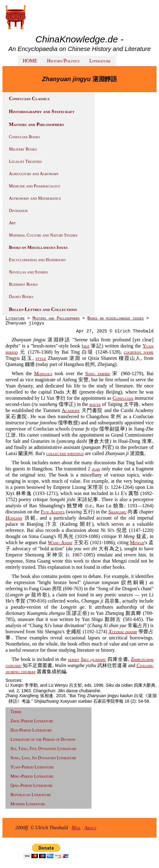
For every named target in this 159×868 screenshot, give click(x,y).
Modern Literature (28, 804)
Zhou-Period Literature (32, 721)
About (90, 828)
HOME (30, 61)
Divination (18, 211)
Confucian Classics (29, 98)
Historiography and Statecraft (42, 111)
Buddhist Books (23, 284)
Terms (16, 712)
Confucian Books (24, 137)
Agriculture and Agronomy (34, 174)
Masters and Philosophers (37, 124)
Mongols (43, 373)
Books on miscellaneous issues (115, 318)
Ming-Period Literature (32, 776)
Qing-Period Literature (31, 786)
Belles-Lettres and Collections (43, 309)
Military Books (23, 149)
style (41, 358)
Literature (100, 61)
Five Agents (53, 512)
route (95, 404)
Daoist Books (21, 297)
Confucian (123, 398)
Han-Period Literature (31, 730)
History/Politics (63, 61)
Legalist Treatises (25, 161)
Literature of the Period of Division (43, 739)
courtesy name (139, 352)
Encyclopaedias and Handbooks (37, 260)
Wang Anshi (60, 542)
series (74, 659)
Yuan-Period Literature (32, 767)
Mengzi (137, 542)
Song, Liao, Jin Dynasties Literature (43, 758)
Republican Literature (31, 795)
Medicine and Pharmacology (35, 186)
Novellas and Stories (28, 272)
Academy (71, 410)
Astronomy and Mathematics (35, 198)
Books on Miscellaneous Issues (38, 247)
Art (12, 223)
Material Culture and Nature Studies (43, 235)
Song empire (98, 373)
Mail (76, 828)
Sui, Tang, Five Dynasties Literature (43, 749)
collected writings (65, 453)
